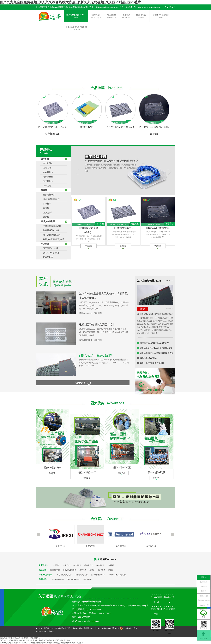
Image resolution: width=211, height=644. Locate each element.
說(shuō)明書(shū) (50, 253)
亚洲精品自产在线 (7, 643)
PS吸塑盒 (46, 186)
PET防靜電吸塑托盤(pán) (120, 127)
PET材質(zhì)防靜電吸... (158, 228)
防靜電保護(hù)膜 (50, 230)
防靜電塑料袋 (48, 195)
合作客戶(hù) (61, 546)
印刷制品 (112, 16)
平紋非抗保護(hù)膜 (51, 226)
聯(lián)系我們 (169, 609)
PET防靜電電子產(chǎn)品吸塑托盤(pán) (53, 130)
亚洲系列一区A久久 (21, 643)
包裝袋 (126, 16)
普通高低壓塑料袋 (50, 199)
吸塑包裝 (96, 16)
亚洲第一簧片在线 (77, 643)
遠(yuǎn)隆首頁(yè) (76, 16)
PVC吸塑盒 (47, 181)
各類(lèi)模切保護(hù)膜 (53, 239)
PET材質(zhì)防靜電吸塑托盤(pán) (154, 130)
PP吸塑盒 (46, 168)
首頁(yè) (204, 577)
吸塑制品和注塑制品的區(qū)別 (96, 325)
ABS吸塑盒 (47, 172)
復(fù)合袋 (47, 213)
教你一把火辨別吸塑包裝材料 (152, 363)
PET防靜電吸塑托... (123, 228)
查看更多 (52, 473)
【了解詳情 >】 (154, 333)
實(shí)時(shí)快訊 (161, 16)
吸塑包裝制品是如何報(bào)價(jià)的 (155, 343)
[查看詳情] (98, 313)
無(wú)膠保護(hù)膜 (51, 235)
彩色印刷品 (47, 257)
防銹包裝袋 (86, 127)
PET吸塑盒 (47, 163)
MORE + (170, 281)
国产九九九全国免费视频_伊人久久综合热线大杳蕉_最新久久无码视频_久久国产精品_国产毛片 (70, 2)
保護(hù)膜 (141, 16)
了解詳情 (88, 246)
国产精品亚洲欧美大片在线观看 (41, 643)
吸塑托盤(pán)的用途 (148, 358)
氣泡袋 (45, 208)
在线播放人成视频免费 (61, 643)
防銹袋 (45, 217)
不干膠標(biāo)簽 (50, 248)
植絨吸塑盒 (47, 177)
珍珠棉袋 (46, 204)
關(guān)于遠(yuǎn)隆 (204, 606)
